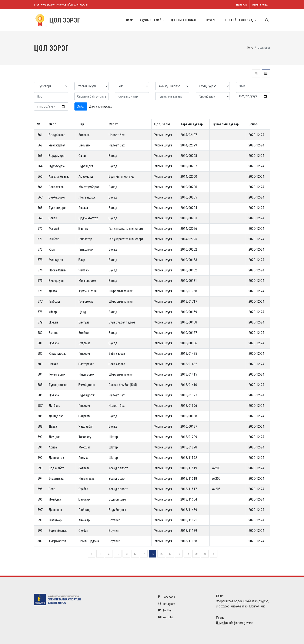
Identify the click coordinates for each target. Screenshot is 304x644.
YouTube (166, 617)
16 (161, 554)
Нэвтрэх (242, 5)
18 (179, 554)
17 (170, 554)
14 (144, 554)
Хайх (81, 107)
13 (135, 554)
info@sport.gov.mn (78, 5)
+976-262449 (48, 5)
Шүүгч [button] (211, 20)
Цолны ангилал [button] (184, 20)
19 (187, 554)
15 (153, 554)
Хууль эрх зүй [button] (151, 20)
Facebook (166, 597)
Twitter (165, 611)
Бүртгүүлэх (260, 5)
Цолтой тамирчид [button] (239, 20)
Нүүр (130, 20)
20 (196, 554)
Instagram (166, 604)
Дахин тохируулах (100, 107)
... (118, 554)
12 (126, 554)
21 (205, 554)
